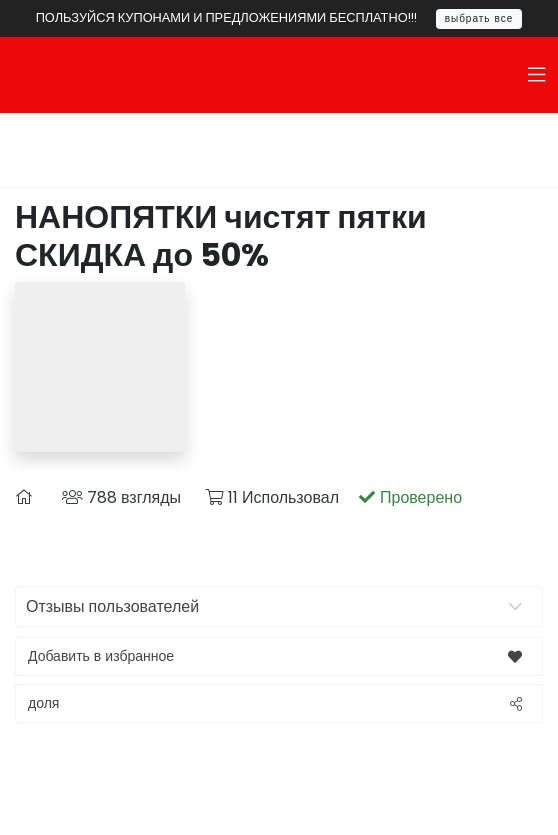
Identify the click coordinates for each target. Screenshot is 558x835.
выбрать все (479, 18)
